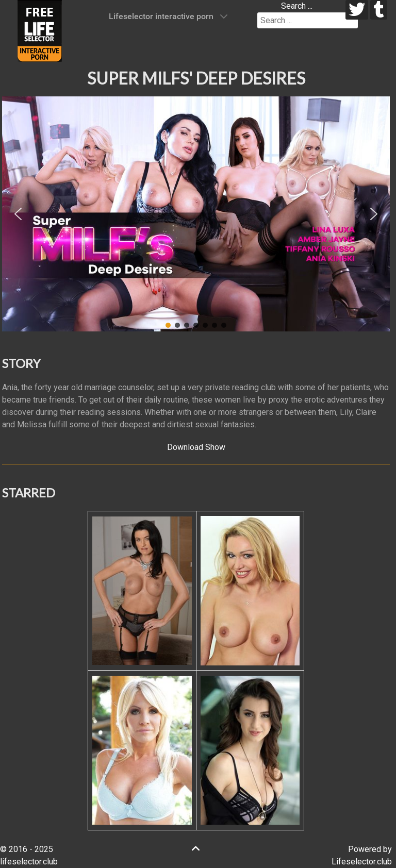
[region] (196, 214)
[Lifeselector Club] (40, 30)
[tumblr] (379, 10)
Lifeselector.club (362, 862)
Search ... (297, 6)
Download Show (196, 447)
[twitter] (357, 10)
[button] (18, 214)
